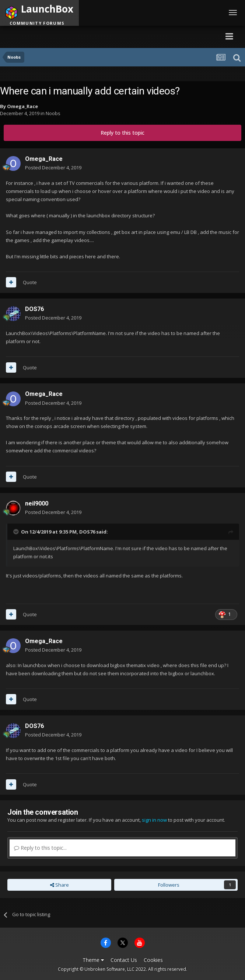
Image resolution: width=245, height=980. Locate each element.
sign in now (154, 820)
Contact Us (124, 960)
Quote (30, 282)
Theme (93, 960)
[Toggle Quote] (17, 532)
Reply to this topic (122, 133)
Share (59, 885)
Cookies (153, 960)
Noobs (53, 113)
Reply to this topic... (40, 848)
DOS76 (34, 309)
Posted (53, 168)
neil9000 (37, 503)
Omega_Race (22, 106)
